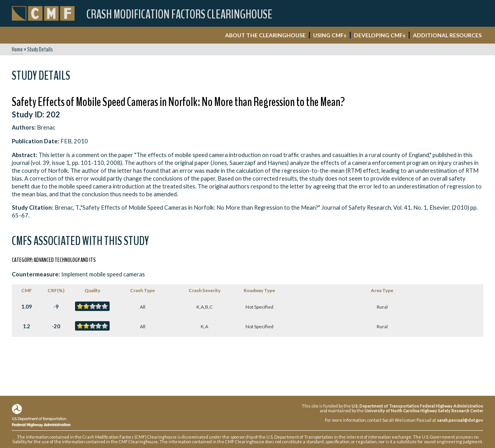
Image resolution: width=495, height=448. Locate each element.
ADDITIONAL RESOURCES (447, 35)
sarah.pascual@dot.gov (460, 420)
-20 (56, 326)
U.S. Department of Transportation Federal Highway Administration (417, 406)
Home (17, 49)
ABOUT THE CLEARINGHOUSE (265, 35)
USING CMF (330, 35)
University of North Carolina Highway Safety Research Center (424, 411)
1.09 (27, 307)
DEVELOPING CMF (380, 35)
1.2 (27, 326)
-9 (56, 307)
